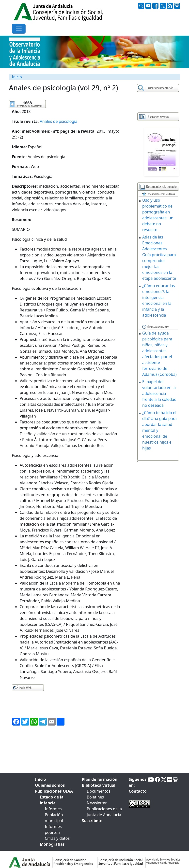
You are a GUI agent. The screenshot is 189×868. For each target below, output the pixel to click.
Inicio (17, 77)
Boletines (95, 797)
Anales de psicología (59, 121)
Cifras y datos (57, 838)
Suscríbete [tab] (92, 821)
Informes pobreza (53, 829)
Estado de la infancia (52, 800)
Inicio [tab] (40, 779)
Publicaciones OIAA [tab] (54, 791)
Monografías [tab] (52, 844)
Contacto (138, 791)
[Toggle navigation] (19, 29)
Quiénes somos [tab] (50, 785)
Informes (53, 809)
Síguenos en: (138, 782)
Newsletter (97, 803)
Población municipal (54, 818)
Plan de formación (100, 779)
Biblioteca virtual (99, 785)
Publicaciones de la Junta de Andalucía (104, 812)
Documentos (99, 791)
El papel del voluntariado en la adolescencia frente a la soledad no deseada (159, 393)
